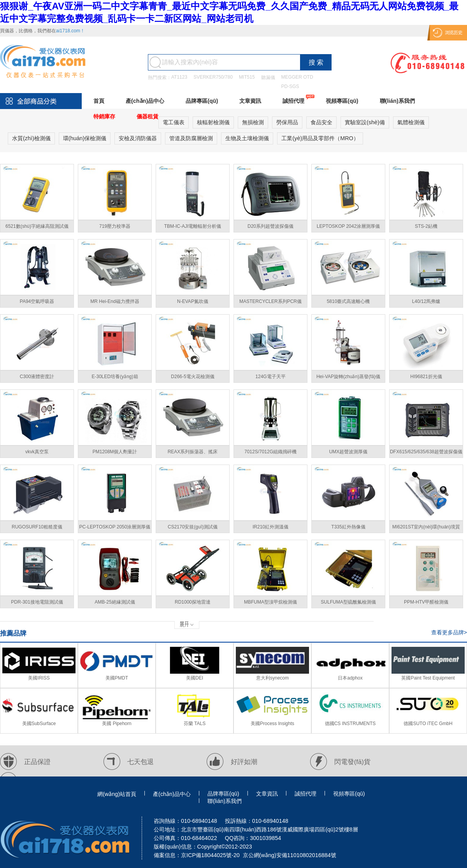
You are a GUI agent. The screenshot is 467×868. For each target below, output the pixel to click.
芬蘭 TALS (195, 724)
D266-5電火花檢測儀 (192, 377)
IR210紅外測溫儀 (270, 527)
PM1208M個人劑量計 (115, 452)
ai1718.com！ (70, 31)
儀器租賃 (147, 116)
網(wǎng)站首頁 (117, 794)
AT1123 (179, 77)
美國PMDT (117, 678)
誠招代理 (293, 101)
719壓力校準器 (115, 226)
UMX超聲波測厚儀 (348, 452)
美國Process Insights (272, 724)
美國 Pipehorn (117, 724)
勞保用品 (287, 122)
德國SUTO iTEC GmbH (428, 724)
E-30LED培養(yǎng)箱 (115, 377)
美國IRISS (39, 678)
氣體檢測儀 (411, 122)
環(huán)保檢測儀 (85, 138)
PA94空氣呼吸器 (37, 301)
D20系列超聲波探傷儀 (270, 226)
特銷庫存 (104, 116)
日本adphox (350, 678)
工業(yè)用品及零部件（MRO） (320, 138)
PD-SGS (290, 86)
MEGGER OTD (297, 77)
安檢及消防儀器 (138, 138)
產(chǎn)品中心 (145, 101)
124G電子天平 (270, 377)
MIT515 (247, 77)
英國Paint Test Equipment (428, 678)
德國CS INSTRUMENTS (350, 724)
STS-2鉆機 (426, 226)
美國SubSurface (39, 724)
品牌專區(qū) (202, 101)
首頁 (99, 101)
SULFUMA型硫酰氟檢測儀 (348, 602)
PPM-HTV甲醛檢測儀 (426, 602)
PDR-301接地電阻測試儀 (37, 602)
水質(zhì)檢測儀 (31, 138)
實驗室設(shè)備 (365, 122)
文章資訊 (250, 101)
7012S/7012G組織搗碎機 (270, 452)
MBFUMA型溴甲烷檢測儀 (270, 602)
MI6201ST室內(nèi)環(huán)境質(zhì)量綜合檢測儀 (426, 529)
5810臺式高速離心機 (348, 301)
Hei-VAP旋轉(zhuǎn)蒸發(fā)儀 (348, 377)
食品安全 (321, 122)
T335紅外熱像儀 (348, 527)
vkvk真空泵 (37, 452)
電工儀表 (174, 122)
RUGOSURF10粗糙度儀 (37, 527)
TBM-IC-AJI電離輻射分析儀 (193, 226)
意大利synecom (272, 678)
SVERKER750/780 (213, 77)
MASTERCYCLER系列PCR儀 (270, 301)
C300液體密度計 (37, 377)
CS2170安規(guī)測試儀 (193, 527)
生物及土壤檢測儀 (247, 138)
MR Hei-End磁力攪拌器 (115, 301)
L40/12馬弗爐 (426, 301)
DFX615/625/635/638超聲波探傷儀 (426, 452)
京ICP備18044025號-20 (210, 855)
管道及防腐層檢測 (191, 138)
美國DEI (195, 678)
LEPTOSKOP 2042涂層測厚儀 (348, 226)
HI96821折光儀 (426, 377)
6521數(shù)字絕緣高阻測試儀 (37, 226)
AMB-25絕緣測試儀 (115, 602)
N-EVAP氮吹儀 (193, 301)
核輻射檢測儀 (213, 122)
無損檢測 (253, 122)
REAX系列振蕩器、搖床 (193, 452)
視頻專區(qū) (342, 101)
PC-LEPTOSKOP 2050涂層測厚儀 (115, 527)
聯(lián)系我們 (397, 101)
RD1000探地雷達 (193, 602)
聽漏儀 (268, 77)
